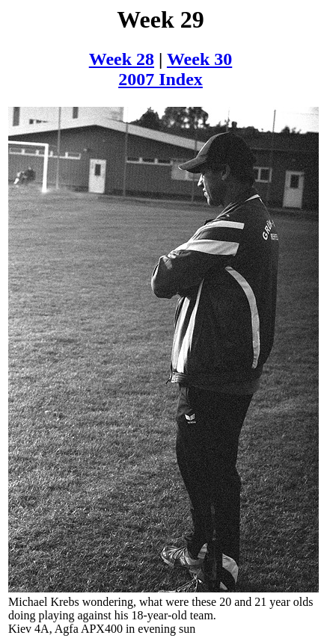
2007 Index (160, 79)
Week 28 (122, 59)
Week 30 (199, 59)
